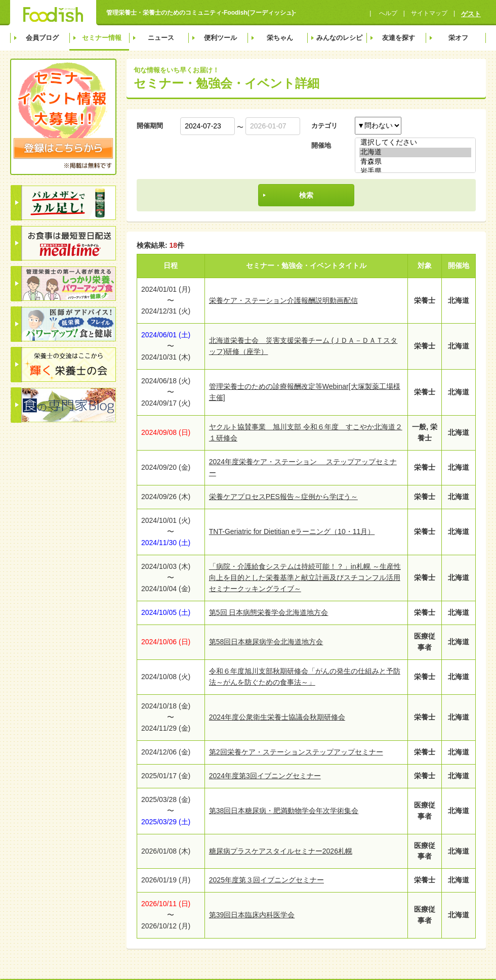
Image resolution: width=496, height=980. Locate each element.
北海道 (415, 152)
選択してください (415, 143)
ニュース (161, 38)
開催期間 (150, 126)
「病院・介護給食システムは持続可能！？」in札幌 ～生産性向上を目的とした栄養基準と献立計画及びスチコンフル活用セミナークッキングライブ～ (305, 577)
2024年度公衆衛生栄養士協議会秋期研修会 (277, 717)
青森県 (415, 162)
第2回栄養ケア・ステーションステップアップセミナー (296, 752)
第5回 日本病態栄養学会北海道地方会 (269, 612)
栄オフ (458, 38)
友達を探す (399, 38)
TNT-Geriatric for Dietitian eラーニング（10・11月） (292, 531)
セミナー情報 (102, 38)
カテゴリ (324, 126)
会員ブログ (42, 38)
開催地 (321, 145)
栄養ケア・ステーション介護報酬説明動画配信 (283, 300)
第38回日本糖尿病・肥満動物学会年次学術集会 (284, 811)
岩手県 (415, 172)
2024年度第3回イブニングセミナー (265, 776)
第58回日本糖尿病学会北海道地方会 (266, 642)
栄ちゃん (280, 38)
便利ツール (220, 38)
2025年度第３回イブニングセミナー (266, 880)
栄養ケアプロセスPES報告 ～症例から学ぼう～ (283, 497)
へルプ (387, 13)
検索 (306, 195)
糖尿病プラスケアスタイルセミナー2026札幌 (281, 851)
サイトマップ (429, 13)
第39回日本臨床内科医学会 (252, 915)
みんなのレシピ (339, 38)
